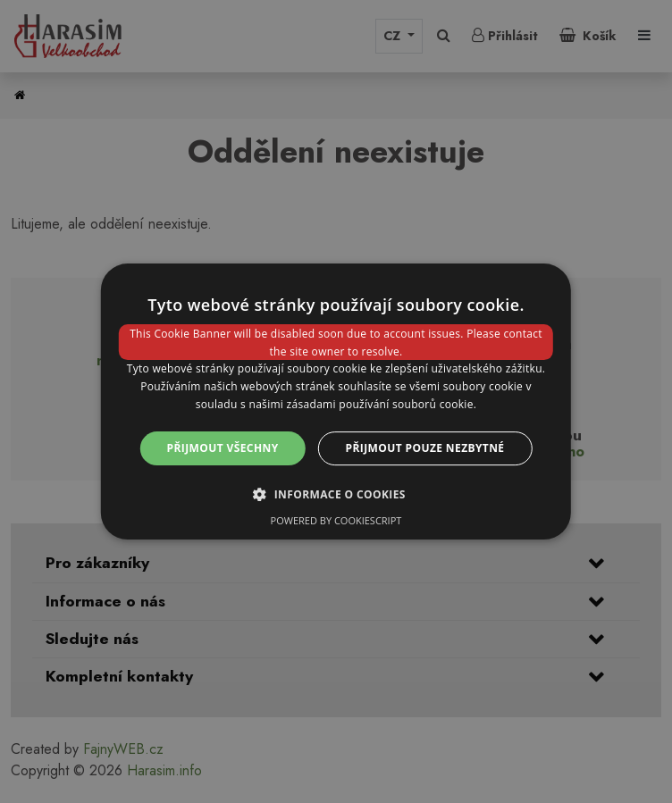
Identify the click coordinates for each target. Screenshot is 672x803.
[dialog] (336, 402)
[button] (336, 494)
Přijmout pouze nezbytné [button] (425, 448)
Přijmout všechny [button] (223, 448)
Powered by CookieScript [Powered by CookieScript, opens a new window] (336, 520)
